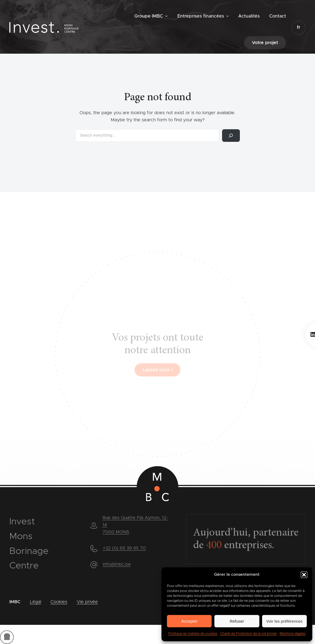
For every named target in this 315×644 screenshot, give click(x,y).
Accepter (189, 621)
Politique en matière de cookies (193, 634)
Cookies (59, 602)
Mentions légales (293, 634)
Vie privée (87, 602)
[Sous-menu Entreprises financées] (228, 16)
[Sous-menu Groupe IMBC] (166, 16)
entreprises (239, 546)
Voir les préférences (284, 621)
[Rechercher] (231, 136)
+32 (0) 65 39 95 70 (124, 548)
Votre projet (265, 43)
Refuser (237, 621)
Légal (36, 602)
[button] (304, 575)
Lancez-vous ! (158, 381)
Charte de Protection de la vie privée (249, 634)
